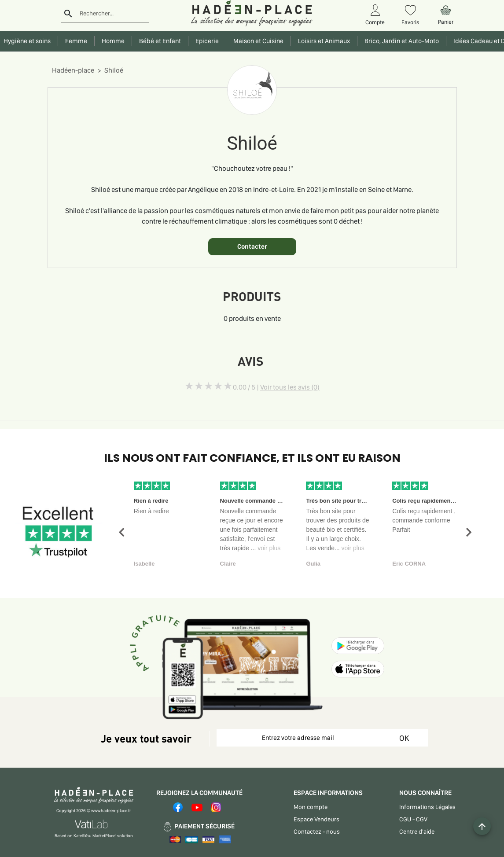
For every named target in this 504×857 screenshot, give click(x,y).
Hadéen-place (73, 70)
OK (404, 738)
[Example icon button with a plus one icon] (482, 826)
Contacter (252, 246)
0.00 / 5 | (276, 387)
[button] (121, 532)
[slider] (209, 386)
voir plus (269, 548)
